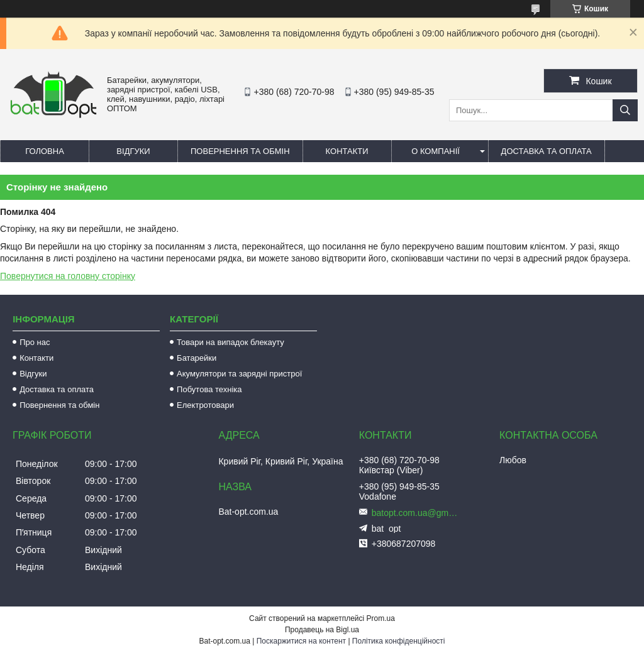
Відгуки (133, 151)
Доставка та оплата (547, 151)
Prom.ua (381, 618)
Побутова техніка (209, 389)
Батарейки (197, 358)
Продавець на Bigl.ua (322, 630)
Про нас (35, 342)
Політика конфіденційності (399, 641)
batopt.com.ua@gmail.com (416, 513)
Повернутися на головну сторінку (68, 276)
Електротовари (205, 405)
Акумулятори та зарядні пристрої (239, 374)
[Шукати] (625, 110)
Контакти (347, 151)
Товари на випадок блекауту (230, 342)
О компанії (436, 151)
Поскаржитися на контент (301, 641)
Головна (45, 151)
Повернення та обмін (240, 151)
